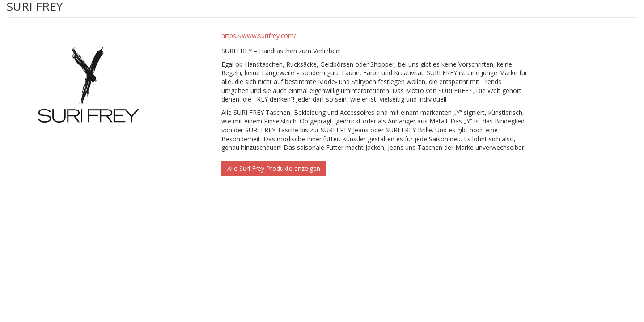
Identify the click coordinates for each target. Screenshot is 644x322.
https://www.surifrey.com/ (259, 36)
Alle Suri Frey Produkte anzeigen (274, 168)
